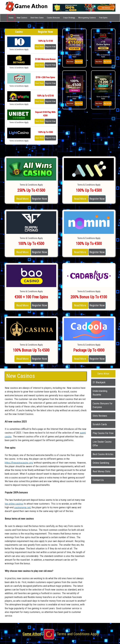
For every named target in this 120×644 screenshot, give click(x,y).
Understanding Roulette (100, 393)
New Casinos (22, 18)
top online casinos (14, 504)
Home (11, 18)
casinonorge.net (22, 507)
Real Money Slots (101, 471)
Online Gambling (101, 463)
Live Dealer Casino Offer (102, 444)
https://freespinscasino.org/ (19, 463)
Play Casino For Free (103, 433)
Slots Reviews (100, 416)
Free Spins (103, 18)
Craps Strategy (69, 18)
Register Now (50, 47)
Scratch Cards (100, 424)
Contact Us (98, 480)
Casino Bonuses (53, 18)
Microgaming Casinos (87, 18)
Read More (39, 47)
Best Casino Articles (103, 454)
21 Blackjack (99, 382)
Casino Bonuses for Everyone (103, 405)
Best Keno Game (37, 18)
